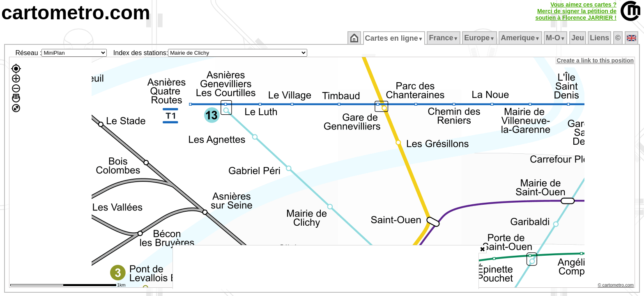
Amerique (521, 38)
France (444, 38)
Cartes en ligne (394, 38)
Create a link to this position (596, 60)
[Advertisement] (326, 267)
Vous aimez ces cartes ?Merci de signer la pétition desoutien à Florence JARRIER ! (576, 11)
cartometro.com (76, 13)
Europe (480, 38)
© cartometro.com (616, 286)
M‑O (556, 38)
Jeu (578, 38)
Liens (600, 38)
